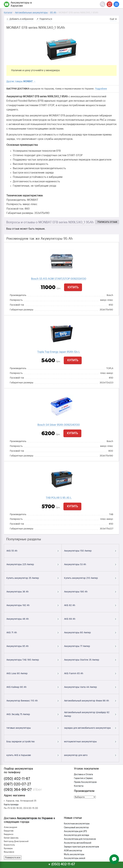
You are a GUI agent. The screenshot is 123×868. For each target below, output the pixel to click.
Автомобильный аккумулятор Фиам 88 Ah (86, 701)
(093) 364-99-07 (18, 790)
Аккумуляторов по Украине (35, 818)
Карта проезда (11, 804)
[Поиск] (103, 4)
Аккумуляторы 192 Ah (18, 605)
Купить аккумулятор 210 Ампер (81, 578)
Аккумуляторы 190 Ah (76, 592)
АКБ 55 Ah (12, 551)
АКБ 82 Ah (70, 605)
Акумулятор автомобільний (78, 843)
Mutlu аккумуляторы (74, 854)
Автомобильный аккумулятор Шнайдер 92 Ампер (87, 714)
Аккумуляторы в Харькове (21, 4)
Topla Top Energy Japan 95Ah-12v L (59, 352)
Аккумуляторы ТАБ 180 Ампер (23, 660)
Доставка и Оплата (83, 774)
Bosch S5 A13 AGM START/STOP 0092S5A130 (59, 279)
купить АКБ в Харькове (19, 755)
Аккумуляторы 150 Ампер (78, 551)
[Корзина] (109, 4)
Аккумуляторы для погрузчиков (80, 839)
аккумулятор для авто (76, 755)
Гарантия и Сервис (83, 778)
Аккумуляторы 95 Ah (17, 646)
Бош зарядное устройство (20, 742)
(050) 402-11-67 (17, 779)
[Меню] (116, 4)
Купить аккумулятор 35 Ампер (23, 578)
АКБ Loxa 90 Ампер (17, 674)
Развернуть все (13, 857)
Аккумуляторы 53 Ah (75, 565)
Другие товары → (21, 81)
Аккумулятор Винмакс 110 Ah (22, 701)
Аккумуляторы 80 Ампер (77, 633)
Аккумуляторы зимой (75, 858)
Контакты (79, 786)
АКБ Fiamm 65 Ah (74, 674)
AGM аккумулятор (73, 850)
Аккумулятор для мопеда (76, 835)
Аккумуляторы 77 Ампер (77, 646)
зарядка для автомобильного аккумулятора (87, 728)
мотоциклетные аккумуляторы (80, 742)
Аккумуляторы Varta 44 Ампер (80, 687)
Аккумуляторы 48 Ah (18, 619)
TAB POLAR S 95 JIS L (59, 498)
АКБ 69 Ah (70, 619)
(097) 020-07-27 (17, 784)
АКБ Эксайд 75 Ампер (18, 714)
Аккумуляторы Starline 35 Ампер (82, 660)
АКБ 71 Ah (12, 633)
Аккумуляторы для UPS (75, 831)
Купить (73, 287)
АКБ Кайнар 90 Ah (16, 687)
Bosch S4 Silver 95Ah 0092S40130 (59, 425)
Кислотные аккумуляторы (77, 824)
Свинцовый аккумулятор (76, 827)
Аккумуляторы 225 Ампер (20, 565)
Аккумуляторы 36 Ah (17, 592)
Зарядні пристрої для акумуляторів (81, 847)
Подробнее (101, 89)
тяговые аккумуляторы (19, 728)
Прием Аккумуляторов (85, 782)
